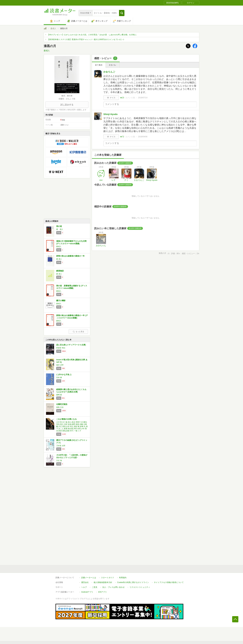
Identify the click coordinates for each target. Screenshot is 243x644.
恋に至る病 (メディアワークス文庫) (71, 345)
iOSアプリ (102, 592)
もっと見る (78, 332)
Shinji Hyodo (110, 114)
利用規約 (123, 578)
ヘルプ (84, 587)
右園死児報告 (62, 404)
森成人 (53, 28)
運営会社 (85, 582)
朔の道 (59, 226)
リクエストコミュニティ (140, 587)
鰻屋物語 (60, 271)
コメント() (130, 98)
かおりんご (109, 72)
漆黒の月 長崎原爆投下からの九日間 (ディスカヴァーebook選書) (71, 242)
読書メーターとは (89, 578)
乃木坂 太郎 (61, 446)
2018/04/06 (143, 137)
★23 (122, 98)
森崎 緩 (59, 395)
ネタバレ (113, 65)
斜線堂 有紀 (61, 348)
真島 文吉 (60, 407)
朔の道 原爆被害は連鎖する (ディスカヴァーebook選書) (72, 287)
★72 (122, 137)
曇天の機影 (61, 301)
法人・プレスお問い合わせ (113, 587)
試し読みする (67, 105)
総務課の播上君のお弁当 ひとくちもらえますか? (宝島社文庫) (71, 391)
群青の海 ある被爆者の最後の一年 (70, 256)
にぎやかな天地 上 (64, 375)
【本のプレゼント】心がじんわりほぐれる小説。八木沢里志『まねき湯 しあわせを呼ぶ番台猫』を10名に (92, 35)
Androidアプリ (87, 592)
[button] (122, 13)
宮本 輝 (59, 377)
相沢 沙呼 (60, 365)
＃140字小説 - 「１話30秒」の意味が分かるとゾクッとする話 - (72, 456)
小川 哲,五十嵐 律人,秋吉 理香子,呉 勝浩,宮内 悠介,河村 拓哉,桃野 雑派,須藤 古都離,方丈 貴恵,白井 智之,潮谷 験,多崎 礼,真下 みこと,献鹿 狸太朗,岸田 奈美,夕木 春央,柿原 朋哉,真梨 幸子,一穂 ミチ (72, 426)
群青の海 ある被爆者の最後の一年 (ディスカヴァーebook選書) (72, 317)
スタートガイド (108, 578)
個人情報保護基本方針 (103, 582)
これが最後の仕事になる (66, 419)
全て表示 (99, 65)
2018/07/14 (143, 98)
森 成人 (60, 229)
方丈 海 (59, 460)
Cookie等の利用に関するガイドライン (133, 582)
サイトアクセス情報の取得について (169, 582)
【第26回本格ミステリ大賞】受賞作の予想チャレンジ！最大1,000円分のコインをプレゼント (86, 39)
